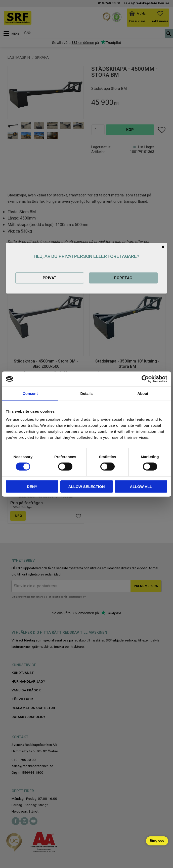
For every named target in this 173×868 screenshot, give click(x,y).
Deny (32, 486)
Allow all (141, 486)
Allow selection (87, 486)
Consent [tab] (30, 393)
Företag (123, 278)
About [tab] (143, 393)
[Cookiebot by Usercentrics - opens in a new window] (145, 379)
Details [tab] (86, 393)
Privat (50, 278)
